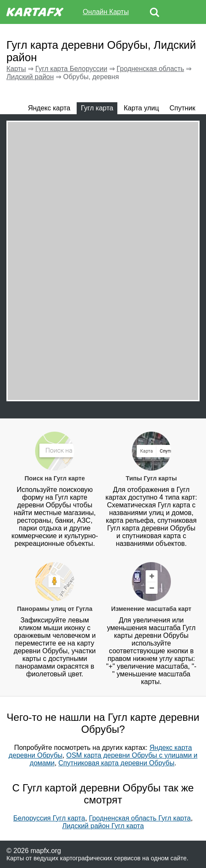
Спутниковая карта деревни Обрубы (116, 763)
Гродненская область (150, 69)
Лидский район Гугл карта (103, 826)
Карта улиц (141, 108)
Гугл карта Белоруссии (71, 69)
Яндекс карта (49, 108)
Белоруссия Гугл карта (49, 818)
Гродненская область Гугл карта (140, 818)
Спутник (182, 108)
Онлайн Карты (106, 12)
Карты (16, 69)
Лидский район (30, 77)
